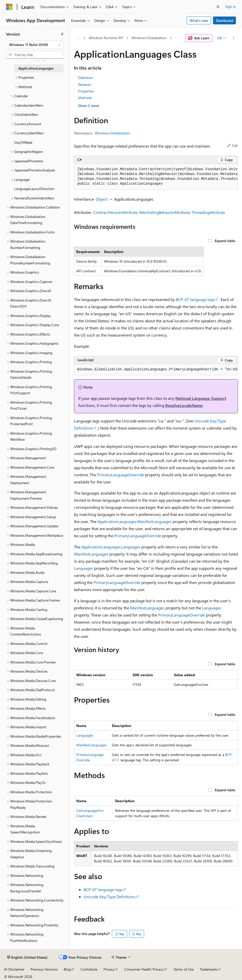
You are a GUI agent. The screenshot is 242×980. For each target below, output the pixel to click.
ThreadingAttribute (208, 212)
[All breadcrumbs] (78, 38)
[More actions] (233, 38)
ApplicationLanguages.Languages (111, 547)
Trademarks (209, 969)
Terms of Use (184, 969)
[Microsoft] (9, 7)
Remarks (85, 84)
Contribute (89, 969)
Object (102, 199)
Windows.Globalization (149, 38)
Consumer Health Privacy (144, 969)
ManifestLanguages (91, 554)
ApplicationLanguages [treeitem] (36, 68)
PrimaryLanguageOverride (120, 475)
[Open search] (218, 7)
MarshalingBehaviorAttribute (164, 212)
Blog (67, 969)
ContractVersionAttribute (115, 212)
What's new (199, 20)
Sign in (231, 6)
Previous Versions (44, 969)
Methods (85, 98)
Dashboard (225, 20)
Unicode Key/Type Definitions (110, 897)
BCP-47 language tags (195, 299)
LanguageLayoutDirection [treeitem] (34, 189)
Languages (84, 568)
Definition (86, 78)
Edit (232, 145)
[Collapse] (62, 34)
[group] (156, 177)
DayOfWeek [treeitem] (23, 142)
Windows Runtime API (106, 38)
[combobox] (35, 45)
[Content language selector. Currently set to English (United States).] (27, 957)
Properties (86, 91)
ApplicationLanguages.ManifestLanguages (134, 521)
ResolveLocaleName (184, 405)
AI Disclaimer (14, 969)
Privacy (109, 969)
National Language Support (201, 398)
